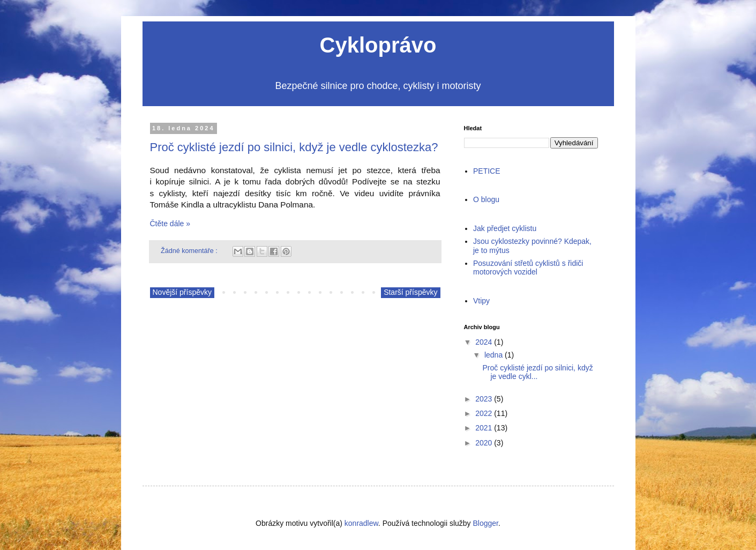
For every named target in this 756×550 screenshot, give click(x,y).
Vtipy (481, 301)
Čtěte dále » (170, 224)
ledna (493, 355)
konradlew (361, 523)
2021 (484, 428)
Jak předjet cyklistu (505, 228)
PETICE (487, 171)
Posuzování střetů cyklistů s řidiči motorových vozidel (528, 268)
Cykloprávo (378, 45)
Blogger (486, 523)
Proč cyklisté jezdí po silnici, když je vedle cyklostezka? (294, 147)
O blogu (486, 199)
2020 (484, 443)
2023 (484, 399)
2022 (484, 413)
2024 (484, 342)
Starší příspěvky (410, 292)
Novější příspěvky (182, 292)
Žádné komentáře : (190, 251)
